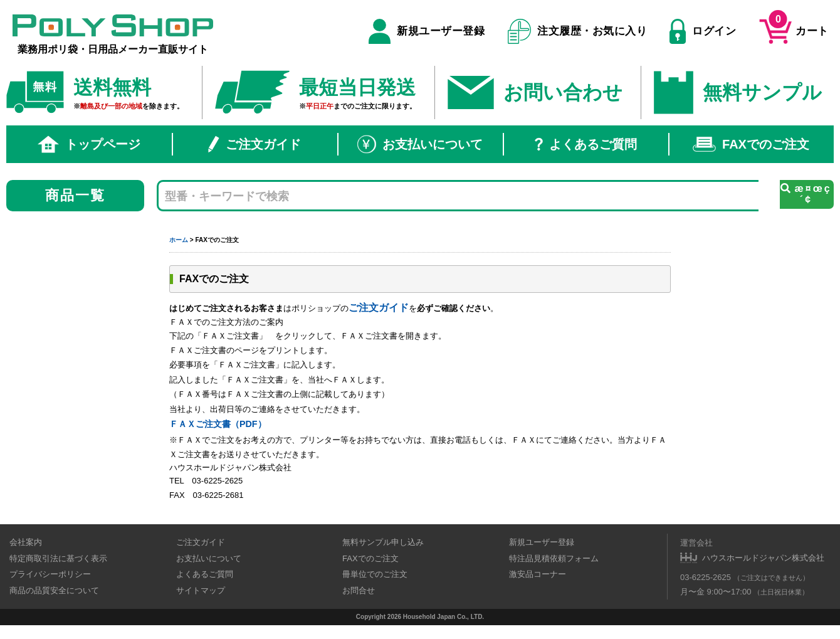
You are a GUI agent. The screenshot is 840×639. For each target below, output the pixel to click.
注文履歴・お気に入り (578, 31)
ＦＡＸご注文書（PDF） (218, 424)
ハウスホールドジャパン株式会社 (763, 558)
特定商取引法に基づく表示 (58, 558)
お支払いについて (420, 144)
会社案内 (26, 542)
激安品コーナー (538, 574)
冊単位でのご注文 (375, 574)
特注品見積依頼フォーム (554, 558)
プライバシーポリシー (50, 574)
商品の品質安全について (54, 590)
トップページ (89, 144)
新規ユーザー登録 (427, 31)
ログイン (703, 31)
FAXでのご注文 (751, 144)
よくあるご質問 (586, 144)
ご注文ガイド (255, 144)
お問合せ (359, 590)
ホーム (179, 240)
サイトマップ (201, 590)
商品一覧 (76, 195)
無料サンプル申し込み (383, 542)
